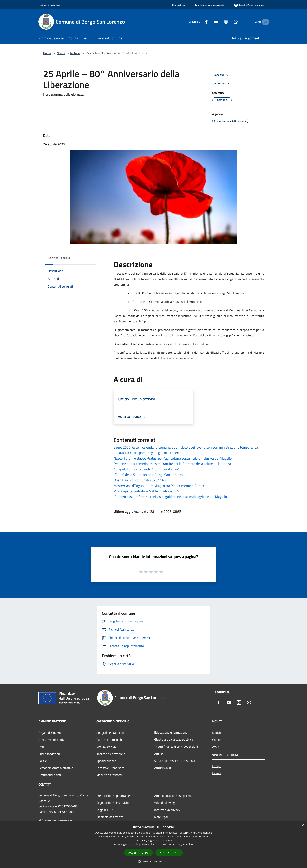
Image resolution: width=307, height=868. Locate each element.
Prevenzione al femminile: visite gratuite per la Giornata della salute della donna (172, 464)
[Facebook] (200, 22)
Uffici (42, 747)
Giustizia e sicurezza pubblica (174, 739)
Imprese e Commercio (111, 754)
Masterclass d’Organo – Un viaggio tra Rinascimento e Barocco (160, 486)
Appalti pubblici (107, 761)
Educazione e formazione (171, 732)
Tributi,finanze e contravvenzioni (176, 747)
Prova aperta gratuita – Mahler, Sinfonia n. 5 (146, 491)
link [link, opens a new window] (191, 844)
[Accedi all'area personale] (249, 5)
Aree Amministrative (52, 740)
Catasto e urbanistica (110, 768)
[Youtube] (209, 22)
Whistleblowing (165, 803)
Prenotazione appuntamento (115, 796)
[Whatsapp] (229, 22)
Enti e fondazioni (50, 754)
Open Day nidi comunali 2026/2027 (140, 480)
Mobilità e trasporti (109, 775)
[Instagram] (219, 22)
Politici (43, 761)
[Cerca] (264, 22)
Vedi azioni (222, 83)
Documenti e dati (50, 775)
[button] (153, 861)
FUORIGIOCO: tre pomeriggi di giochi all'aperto (147, 453)
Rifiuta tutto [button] (169, 852)
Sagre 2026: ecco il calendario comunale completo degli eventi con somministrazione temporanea (186, 447)
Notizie (75, 53)
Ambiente (161, 754)
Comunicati (220, 740)
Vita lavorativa (106, 747)
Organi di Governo (50, 733)
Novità (61, 53)
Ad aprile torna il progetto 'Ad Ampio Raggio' (146, 469)
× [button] (303, 825)
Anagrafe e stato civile (111, 733)
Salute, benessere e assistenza (175, 761)
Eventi (217, 773)
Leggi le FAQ (105, 810)
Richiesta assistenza (110, 817)
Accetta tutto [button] (138, 853)
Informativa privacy (167, 810)
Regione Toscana (49, 5)
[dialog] (153, 845)
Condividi (222, 75)
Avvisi (216, 747)
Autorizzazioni (164, 768)
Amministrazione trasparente (174, 796)
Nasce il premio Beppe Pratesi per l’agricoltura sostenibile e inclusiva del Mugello (173, 458)
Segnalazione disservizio (112, 803)
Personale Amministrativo (56, 768)
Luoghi (217, 766)
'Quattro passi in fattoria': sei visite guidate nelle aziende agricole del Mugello (170, 497)
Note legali (161, 817)
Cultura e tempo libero (111, 740)
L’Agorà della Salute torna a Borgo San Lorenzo (148, 475)
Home (47, 53)
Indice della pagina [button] (59, 258)
